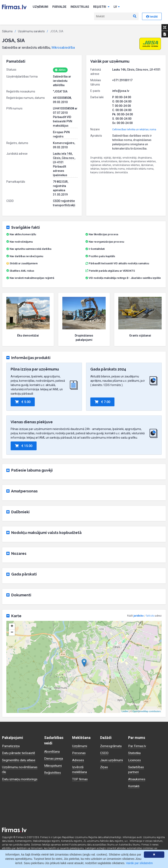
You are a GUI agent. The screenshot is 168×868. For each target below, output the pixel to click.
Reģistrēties (53, 772)
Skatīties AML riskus (22, 271)
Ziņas (104, 767)
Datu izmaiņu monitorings (20, 779)
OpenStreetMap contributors (147, 711)
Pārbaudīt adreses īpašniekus (60, 171)
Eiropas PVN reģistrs (61, 134)
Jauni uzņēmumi (112, 760)
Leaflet (125, 711)
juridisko (139, 616)
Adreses (78, 760)
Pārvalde (59, 7)
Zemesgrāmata (111, 746)
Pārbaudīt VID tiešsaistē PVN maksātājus (63, 121)
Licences (135, 760)
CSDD (104, 753)
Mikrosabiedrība (63, 48)
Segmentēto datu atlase (19, 760)
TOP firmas (80, 779)
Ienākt (152, 17)
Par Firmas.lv (137, 746)
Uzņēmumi (40, 7)
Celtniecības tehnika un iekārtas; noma (134, 129)
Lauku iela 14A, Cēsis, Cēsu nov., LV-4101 (64, 158)
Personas (79, 753)
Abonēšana (52, 751)
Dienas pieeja (54, 758)
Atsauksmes (137, 779)
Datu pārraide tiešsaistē (19, 753)
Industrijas (80, 7)
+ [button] (12, 626)
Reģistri (101, 7)
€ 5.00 (23, 402)
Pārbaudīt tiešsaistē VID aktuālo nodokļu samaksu (117, 263)
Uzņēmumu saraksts (31, 31)
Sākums (7, 31)
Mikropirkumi (53, 765)
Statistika (135, 753)
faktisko (150, 616)
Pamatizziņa (11, 746)
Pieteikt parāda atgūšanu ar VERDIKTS (112, 271)
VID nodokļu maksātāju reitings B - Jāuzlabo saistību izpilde (125, 278)
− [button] (12, 633)
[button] (150, 44)
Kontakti (134, 786)
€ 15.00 (24, 446)
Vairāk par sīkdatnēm (139, 863)
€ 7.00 (102, 402)
